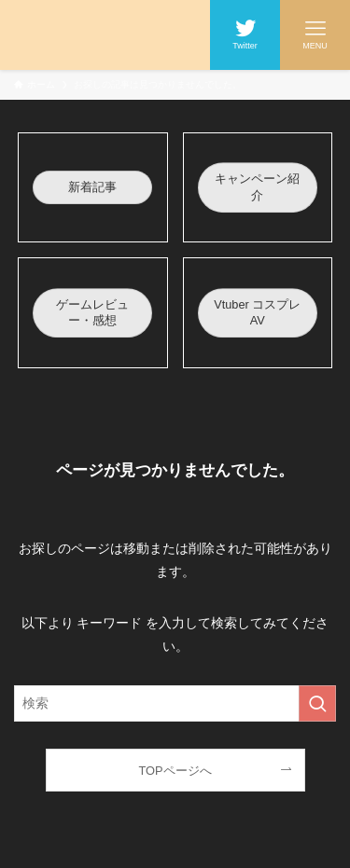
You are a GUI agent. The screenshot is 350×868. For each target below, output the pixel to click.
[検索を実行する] (317, 703)
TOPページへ (175, 771)
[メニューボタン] (315, 35)
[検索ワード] (175, 703)
